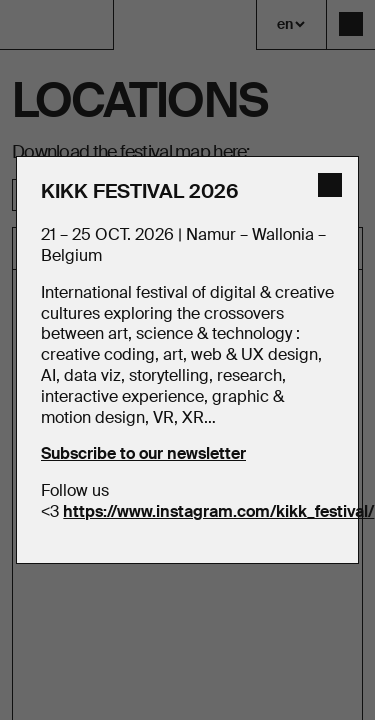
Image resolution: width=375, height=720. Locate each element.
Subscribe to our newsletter (143, 453)
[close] (330, 185)
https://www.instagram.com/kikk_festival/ (218, 511)
